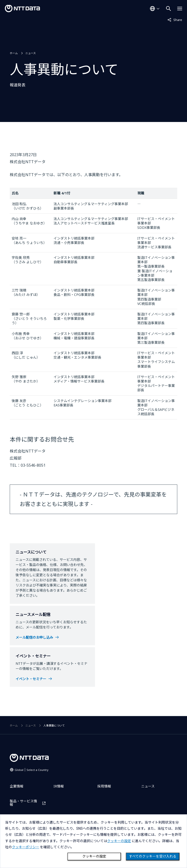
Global (32, 770)
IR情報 (59, 786)
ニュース (31, 53)
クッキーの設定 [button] (119, 841)
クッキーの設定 (94, 856)
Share (175, 20)
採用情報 (104, 786)
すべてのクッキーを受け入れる (153, 856)
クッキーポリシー (26, 847)
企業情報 (17, 786)
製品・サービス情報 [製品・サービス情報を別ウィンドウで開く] (23, 803)
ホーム (14, 53)
